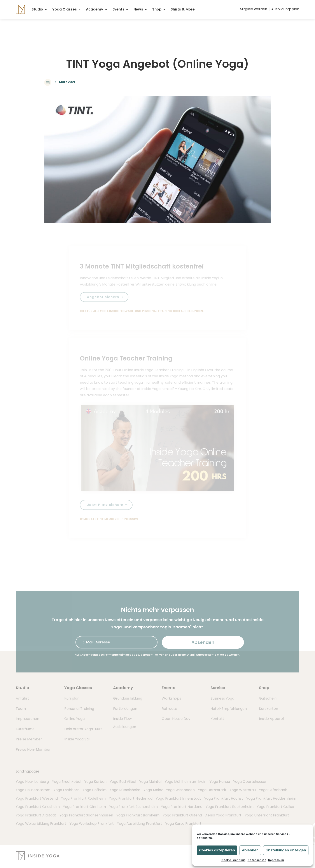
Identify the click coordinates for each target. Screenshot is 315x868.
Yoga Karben (95, 782)
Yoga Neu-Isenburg (32, 782)
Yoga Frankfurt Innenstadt (178, 798)
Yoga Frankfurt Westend (37, 798)
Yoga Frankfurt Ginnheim (84, 807)
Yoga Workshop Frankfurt (92, 824)
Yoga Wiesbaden (180, 790)
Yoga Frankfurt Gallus (275, 807)
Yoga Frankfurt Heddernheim (271, 798)
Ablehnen (250, 850)
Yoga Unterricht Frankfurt (267, 815)
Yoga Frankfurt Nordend (182, 807)
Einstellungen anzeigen (286, 850)
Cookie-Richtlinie (233, 860)
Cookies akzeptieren (217, 850)
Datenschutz (257, 860)
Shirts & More (183, 9)
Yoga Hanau (220, 782)
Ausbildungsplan (285, 9)
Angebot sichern (103, 297)
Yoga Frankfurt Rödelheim (83, 798)
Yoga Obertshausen (250, 782)
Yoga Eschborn (66, 790)
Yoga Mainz (153, 790)
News (138, 9)
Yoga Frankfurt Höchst (224, 798)
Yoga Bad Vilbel (123, 782)
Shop (157, 9)
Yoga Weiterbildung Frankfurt (41, 824)
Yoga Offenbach (273, 790)
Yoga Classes (65, 9)
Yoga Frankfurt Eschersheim (133, 807)
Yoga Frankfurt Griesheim (38, 807)
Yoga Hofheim (95, 790)
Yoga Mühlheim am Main (185, 782)
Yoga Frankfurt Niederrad (131, 798)
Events (118, 9)
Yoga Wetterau (243, 790)
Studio (37, 9)
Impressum (276, 860)
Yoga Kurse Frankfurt (183, 824)
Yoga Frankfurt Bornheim (138, 815)
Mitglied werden (253, 9)
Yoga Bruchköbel (67, 782)
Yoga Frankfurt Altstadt (36, 815)
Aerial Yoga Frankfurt (223, 815)
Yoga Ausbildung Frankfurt (140, 824)
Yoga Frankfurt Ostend (182, 815)
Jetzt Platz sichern (105, 505)
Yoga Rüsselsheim (125, 790)
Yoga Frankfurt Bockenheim (230, 807)
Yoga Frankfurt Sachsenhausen (86, 815)
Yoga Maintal (150, 782)
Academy (95, 9)
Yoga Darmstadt (212, 790)
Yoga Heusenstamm (33, 790)
